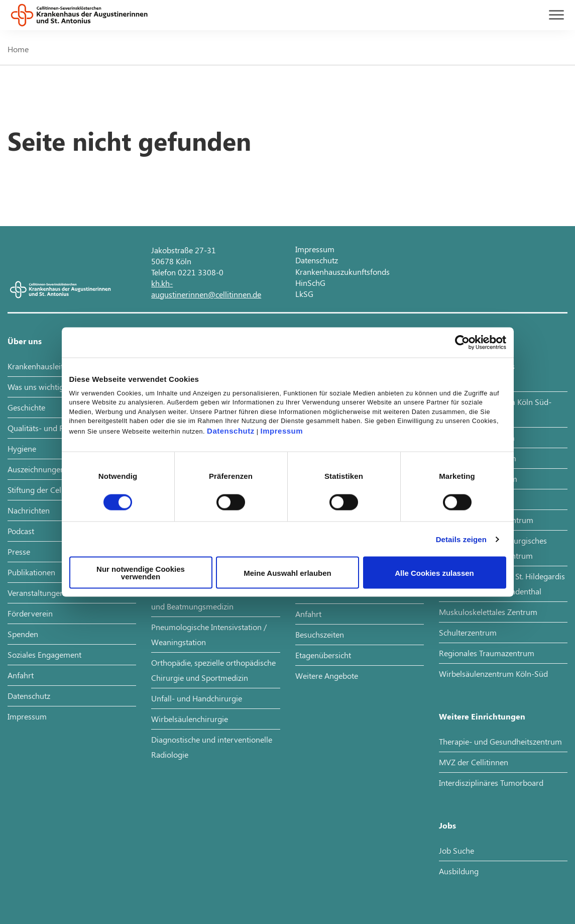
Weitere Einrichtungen (482, 716)
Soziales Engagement (44, 654)
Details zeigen (461, 539)
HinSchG (310, 283)
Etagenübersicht (323, 655)
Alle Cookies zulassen (434, 573)
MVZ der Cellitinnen (474, 762)
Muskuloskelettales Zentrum (488, 612)
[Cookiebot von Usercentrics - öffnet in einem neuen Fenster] (462, 342)
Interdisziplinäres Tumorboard (491, 783)
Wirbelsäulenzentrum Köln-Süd (493, 674)
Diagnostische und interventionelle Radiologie (212, 747)
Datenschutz (231, 431)
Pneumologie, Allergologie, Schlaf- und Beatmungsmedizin (211, 599)
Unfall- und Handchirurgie (197, 698)
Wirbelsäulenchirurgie (190, 719)
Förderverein (30, 613)
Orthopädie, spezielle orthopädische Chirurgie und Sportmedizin (213, 670)
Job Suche (456, 850)
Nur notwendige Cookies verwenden (141, 573)
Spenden (23, 634)
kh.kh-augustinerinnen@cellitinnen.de (206, 289)
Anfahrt (21, 675)
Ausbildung (459, 871)
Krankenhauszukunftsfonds (342, 272)
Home (18, 49)
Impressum (282, 431)
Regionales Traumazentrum (487, 653)
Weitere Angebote (327, 676)
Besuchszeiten (320, 634)
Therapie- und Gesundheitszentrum (500, 741)
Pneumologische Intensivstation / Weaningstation (209, 634)
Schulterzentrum (468, 632)
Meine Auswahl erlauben (287, 573)
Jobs (447, 825)
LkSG (304, 294)
